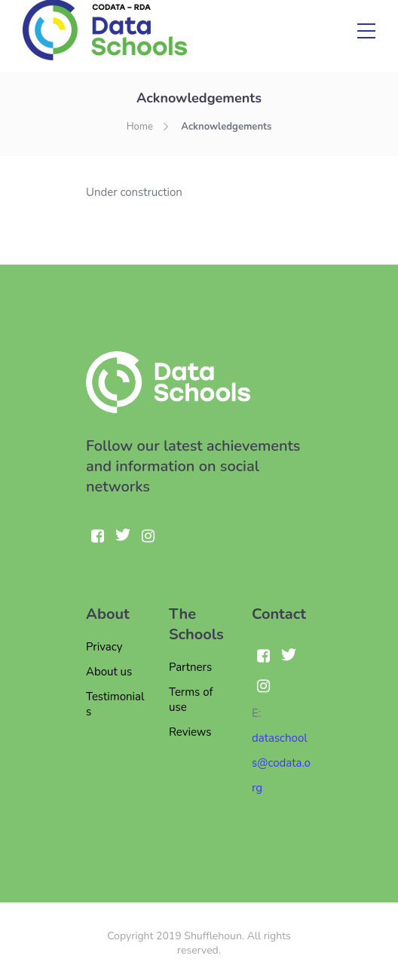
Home (140, 127)
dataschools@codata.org (281, 763)
